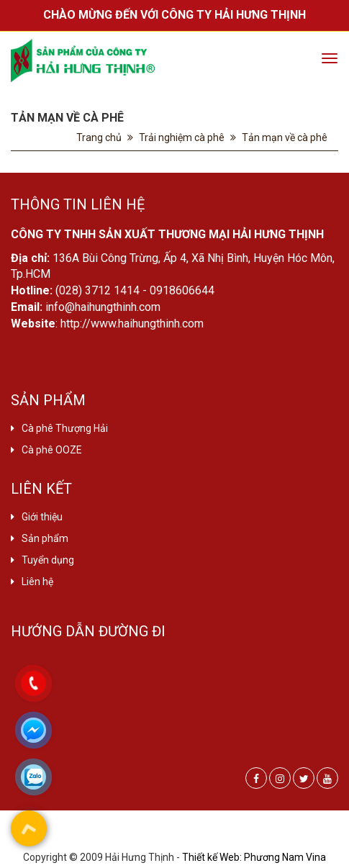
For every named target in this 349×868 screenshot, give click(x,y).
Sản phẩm (45, 538)
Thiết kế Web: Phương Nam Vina (254, 857)
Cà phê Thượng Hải (65, 428)
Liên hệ (37, 582)
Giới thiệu (42, 517)
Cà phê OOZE (52, 450)
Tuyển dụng (48, 560)
